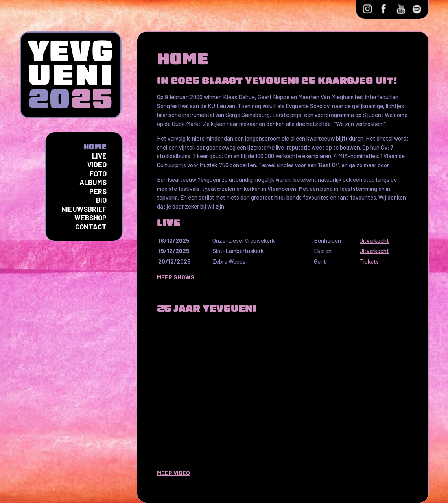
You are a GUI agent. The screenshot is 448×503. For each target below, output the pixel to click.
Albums (93, 182)
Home (95, 147)
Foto (98, 174)
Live (99, 156)
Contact (91, 227)
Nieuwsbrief (84, 209)
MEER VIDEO (173, 473)
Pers (98, 191)
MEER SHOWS (176, 277)
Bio (101, 200)
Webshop (90, 218)
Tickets (369, 261)
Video (97, 165)
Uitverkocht (374, 240)
